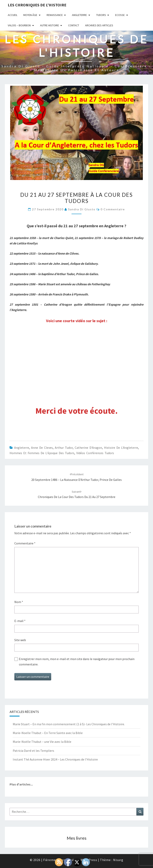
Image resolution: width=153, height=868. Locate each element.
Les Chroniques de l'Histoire (37, 5)
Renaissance (55, 15)
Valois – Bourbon (19, 25)
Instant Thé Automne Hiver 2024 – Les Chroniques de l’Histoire (55, 759)
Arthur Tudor (64, 448)
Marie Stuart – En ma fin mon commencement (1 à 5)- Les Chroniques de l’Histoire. (69, 724)
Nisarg (118, 860)
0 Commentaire (113, 209)
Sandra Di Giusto (82, 209)
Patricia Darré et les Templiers (33, 751)
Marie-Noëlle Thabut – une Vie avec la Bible (42, 742)
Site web (20, 640)
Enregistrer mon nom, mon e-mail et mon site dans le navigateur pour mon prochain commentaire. (77, 662)
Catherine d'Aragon (88, 448)
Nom (19, 602)
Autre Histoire (50, 25)
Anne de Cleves (42, 448)
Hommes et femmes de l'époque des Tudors (42, 453)
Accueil (13, 15)
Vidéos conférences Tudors (95, 453)
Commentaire (25, 543)
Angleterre (79, 15)
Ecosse (120, 15)
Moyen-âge (30, 15)
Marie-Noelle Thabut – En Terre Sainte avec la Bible (48, 733)
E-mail (20, 621)
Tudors (101, 15)
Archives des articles (99, 25)
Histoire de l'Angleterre (121, 448)
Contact (74, 25)
